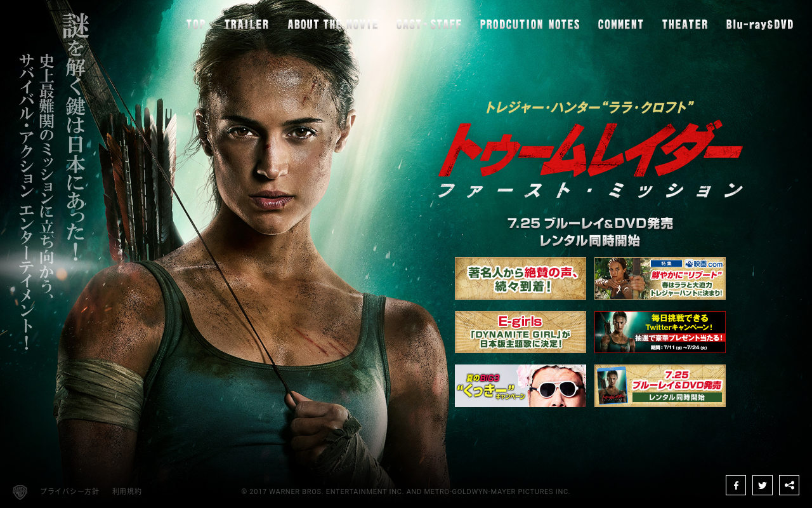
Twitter (763, 485)
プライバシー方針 (70, 492)
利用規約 (127, 492)
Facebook (736, 485)
